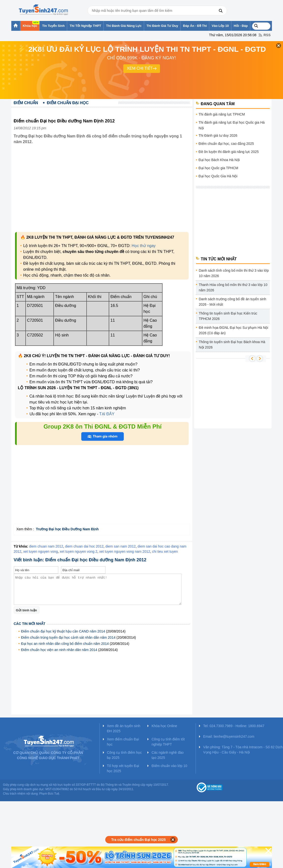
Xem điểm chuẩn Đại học (123, 742)
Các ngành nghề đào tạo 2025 (167, 755)
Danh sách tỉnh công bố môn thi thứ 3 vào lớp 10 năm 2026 (234, 273)
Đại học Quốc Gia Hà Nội (218, 176)
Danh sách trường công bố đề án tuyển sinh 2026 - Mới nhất (233, 302)
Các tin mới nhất (30, 624)
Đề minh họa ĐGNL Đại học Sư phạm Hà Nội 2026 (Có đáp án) (234, 330)
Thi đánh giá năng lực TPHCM (222, 114)
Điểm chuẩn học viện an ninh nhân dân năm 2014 (59, 650)
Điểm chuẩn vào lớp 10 (169, 766)
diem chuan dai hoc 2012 (84, 546)
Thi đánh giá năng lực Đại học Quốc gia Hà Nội (232, 125)
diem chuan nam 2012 (46, 546)
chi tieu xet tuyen (165, 551)
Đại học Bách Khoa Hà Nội (219, 160)
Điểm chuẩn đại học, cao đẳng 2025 (226, 144)
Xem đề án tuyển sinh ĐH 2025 (124, 728)
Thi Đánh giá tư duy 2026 (218, 135)
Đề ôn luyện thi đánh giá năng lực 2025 (229, 152)
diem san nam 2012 (121, 546)
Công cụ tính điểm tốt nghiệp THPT (168, 742)
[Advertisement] (102, 188)
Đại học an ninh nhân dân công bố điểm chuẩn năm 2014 (65, 644)
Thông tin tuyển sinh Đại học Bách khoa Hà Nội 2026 (232, 345)
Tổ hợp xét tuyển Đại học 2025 (123, 768)
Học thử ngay (143, 246)
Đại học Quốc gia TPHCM (218, 168)
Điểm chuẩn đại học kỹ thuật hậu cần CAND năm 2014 (63, 631)
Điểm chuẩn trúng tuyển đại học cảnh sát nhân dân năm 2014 (68, 637)
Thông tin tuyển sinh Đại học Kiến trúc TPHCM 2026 (228, 316)
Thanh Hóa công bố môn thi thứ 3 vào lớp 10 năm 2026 (233, 287)
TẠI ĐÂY (107, 414)
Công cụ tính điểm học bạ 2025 (124, 755)
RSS (267, 35)
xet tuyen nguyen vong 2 (79, 551)
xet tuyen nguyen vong (40, 551)
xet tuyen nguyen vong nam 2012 (125, 551)
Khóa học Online (164, 726)
